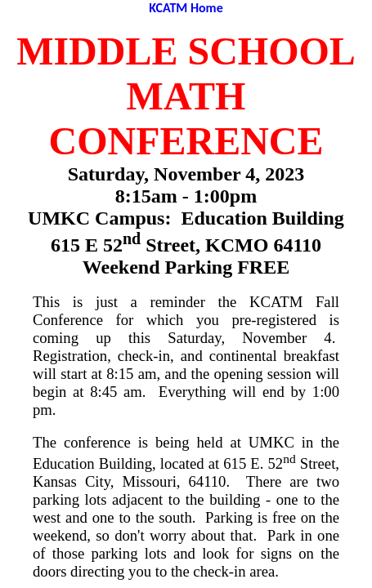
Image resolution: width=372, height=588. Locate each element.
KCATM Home (186, 8)
